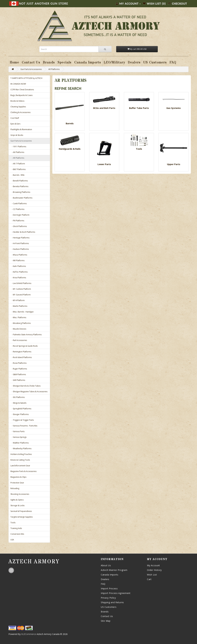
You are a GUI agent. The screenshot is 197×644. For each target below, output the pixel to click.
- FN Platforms (17, 221)
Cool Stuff (15, 118)
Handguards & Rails (70, 149)
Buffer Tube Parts (139, 108)
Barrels (70, 123)
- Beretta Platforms (19, 186)
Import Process (109, 588)
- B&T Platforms (18, 169)
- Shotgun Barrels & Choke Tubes (25, 386)
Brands (105, 612)
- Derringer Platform (20, 215)
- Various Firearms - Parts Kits (24, 426)
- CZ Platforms (17, 209)
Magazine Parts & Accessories (23, 471)
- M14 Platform (18, 300)
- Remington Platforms (21, 352)
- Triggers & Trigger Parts (22, 420)
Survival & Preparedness (21, 511)
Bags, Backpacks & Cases (21, 95)
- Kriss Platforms (18, 278)
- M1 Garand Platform (21, 295)
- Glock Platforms (19, 226)
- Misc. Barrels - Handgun (22, 312)
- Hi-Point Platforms (20, 243)
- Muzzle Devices (18, 329)
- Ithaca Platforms (19, 255)
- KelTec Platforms (19, 272)
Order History (154, 570)
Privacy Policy (108, 598)
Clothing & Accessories (20, 112)
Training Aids (16, 528)
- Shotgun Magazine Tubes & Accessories (29, 392)
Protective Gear (17, 483)
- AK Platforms (17, 152)
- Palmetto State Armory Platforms (26, 335)
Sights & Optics (17, 500)
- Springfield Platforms (21, 409)
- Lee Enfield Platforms (21, 283)
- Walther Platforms (20, 443)
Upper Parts (174, 164)
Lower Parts (104, 164)
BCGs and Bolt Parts (104, 108)
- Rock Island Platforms (21, 357)
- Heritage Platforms (20, 238)
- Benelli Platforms (19, 181)
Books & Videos (17, 101)
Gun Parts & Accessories (31, 69)
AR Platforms (54, 69)
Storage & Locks (17, 505)
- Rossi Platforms (18, 363)
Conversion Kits (17, 534)
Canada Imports (110, 575)
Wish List (152, 575)
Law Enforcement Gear (20, 466)
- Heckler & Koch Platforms (23, 232)
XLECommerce (29, 634)
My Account (153, 565)
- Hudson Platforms (20, 249)
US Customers (109, 607)
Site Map (106, 621)
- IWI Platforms (17, 260)
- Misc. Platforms (18, 317)
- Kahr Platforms (18, 266)
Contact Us (107, 616)
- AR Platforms (17, 158)
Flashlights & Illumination (21, 129)
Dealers (105, 579)
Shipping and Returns (112, 602)
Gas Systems (174, 108)
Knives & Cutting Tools (20, 460)
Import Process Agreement (116, 593)
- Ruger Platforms (19, 369)
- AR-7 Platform (18, 164)
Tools (13, 523)
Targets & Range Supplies (22, 517)
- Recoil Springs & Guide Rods (24, 346)
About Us (106, 565)
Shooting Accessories (20, 494)
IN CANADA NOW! (18, 84)
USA (12, 540)
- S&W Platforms (18, 374)
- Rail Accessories (19, 340)
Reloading (15, 488)
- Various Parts (17, 431)
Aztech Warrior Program (114, 570)
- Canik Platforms (19, 204)
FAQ (103, 584)
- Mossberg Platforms (21, 323)
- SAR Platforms (18, 380)
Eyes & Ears (15, 124)
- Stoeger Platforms (20, 414)
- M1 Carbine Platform (21, 289)
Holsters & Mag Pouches (21, 454)
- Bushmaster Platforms (21, 198)
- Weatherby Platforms (21, 449)
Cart (149, 579)
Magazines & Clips (18, 477)
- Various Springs (18, 437)
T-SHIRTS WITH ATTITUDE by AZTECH (26, 78)
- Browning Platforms (20, 192)
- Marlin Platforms (19, 306)
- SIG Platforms (18, 397)
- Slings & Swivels (18, 403)
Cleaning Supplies (18, 107)
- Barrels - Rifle (17, 175)
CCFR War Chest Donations (22, 90)
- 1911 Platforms (18, 147)
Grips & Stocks (17, 135)
